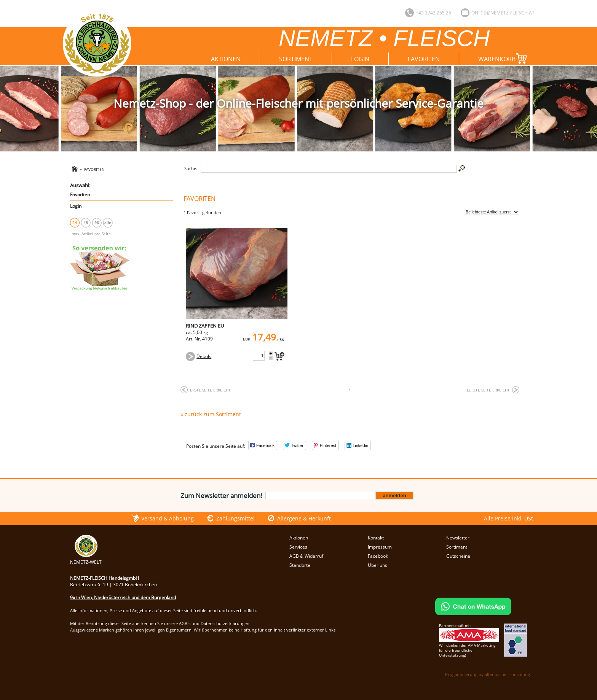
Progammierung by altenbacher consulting (488, 674)
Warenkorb (504, 58)
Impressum (380, 547)
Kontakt (376, 538)
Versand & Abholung (168, 518)
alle (108, 223)
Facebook (378, 556)
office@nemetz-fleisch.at (503, 13)
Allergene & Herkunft (304, 518)
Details (204, 356)
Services (298, 547)
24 (75, 223)
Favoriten (424, 59)
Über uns (378, 565)
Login (360, 59)
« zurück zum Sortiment (211, 414)
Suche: (191, 168)
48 (86, 223)
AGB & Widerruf (306, 556)
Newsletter (458, 538)
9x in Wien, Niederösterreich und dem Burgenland (123, 597)
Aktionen (226, 59)
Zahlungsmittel (235, 518)
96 (97, 223)
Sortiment (296, 59)
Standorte (300, 565)
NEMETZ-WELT (86, 559)
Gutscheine (458, 556)
